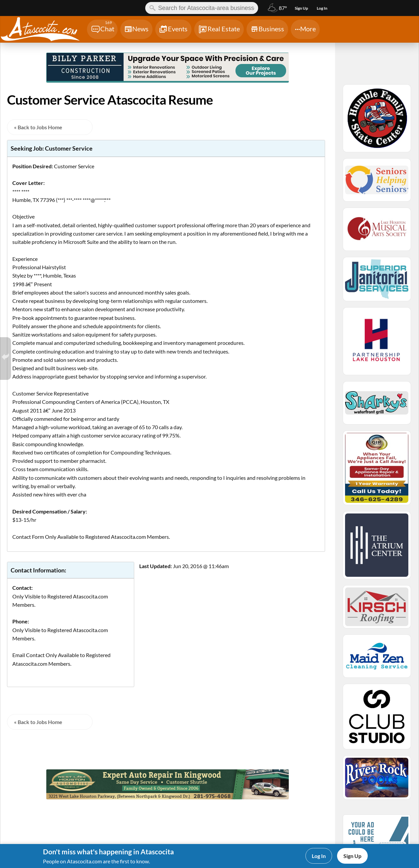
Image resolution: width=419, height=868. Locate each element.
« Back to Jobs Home (38, 127)
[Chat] (102, 29)
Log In (319, 856)
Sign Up (352, 856)
